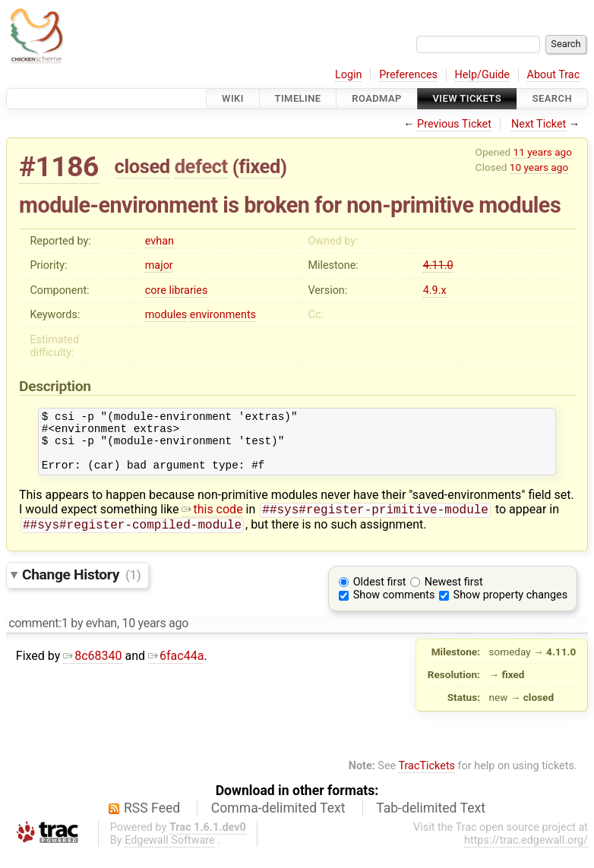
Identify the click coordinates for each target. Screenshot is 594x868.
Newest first (454, 597)
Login (349, 75)
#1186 (59, 167)
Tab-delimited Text (431, 822)
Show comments (394, 609)
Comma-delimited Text (278, 822)
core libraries (177, 290)
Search (552, 98)
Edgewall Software (170, 855)
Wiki (233, 98)
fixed (259, 166)
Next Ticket (539, 124)
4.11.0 (438, 265)
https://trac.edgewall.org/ (526, 855)
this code (212, 522)
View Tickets (467, 98)
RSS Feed (152, 822)
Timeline (298, 98)
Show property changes (510, 609)
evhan (160, 241)
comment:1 (38, 638)
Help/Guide (482, 75)
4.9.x (435, 290)
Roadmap (377, 98)
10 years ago (539, 167)
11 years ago (543, 152)
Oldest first (380, 597)
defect (201, 166)
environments (223, 315)
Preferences (408, 75)
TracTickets (427, 780)
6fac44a (176, 670)
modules (166, 315)
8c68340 (92, 670)
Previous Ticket (454, 124)
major (159, 265)
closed (142, 166)
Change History (81, 589)
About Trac (554, 75)
